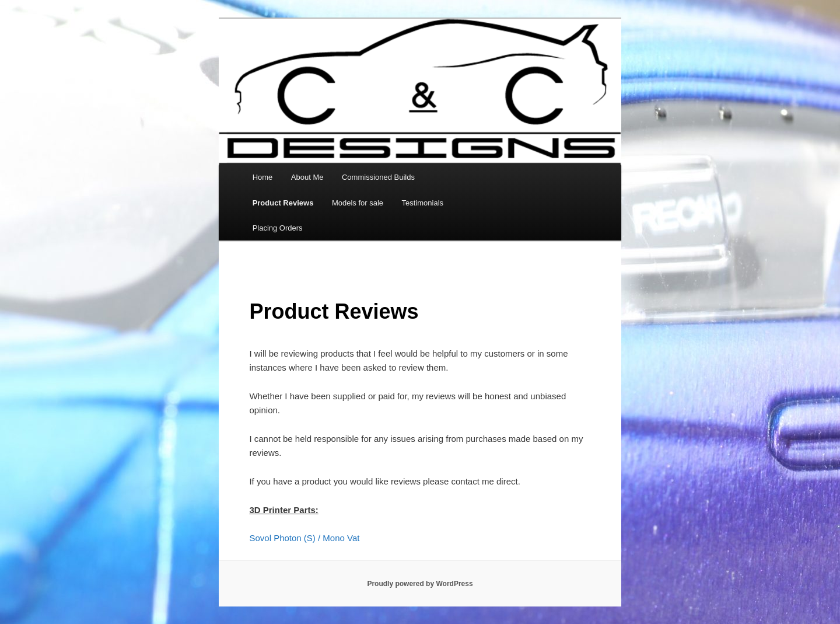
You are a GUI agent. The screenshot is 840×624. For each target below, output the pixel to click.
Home (263, 177)
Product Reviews (283, 203)
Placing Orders (278, 228)
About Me (307, 177)
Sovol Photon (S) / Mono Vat (304, 538)
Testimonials (423, 203)
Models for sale (358, 203)
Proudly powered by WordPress (420, 584)
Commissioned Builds (378, 177)
